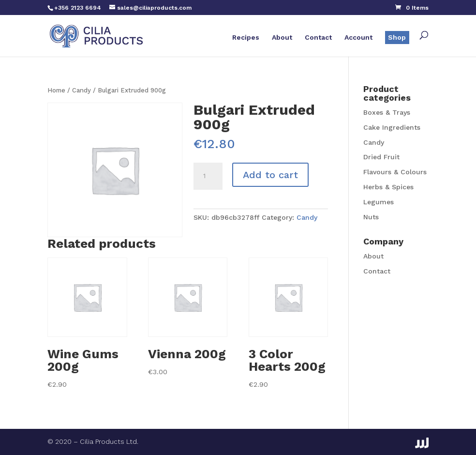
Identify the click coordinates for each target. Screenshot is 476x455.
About (282, 38)
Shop (397, 37)
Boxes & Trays (387, 112)
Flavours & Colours (395, 172)
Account (358, 38)
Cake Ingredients (392, 127)
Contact (318, 38)
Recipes (246, 38)
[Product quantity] (208, 176)
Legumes (379, 202)
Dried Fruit (381, 157)
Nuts (371, 217)
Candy (82, 90)
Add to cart (270, 175)
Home (56, 90)
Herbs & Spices (388, 187)
